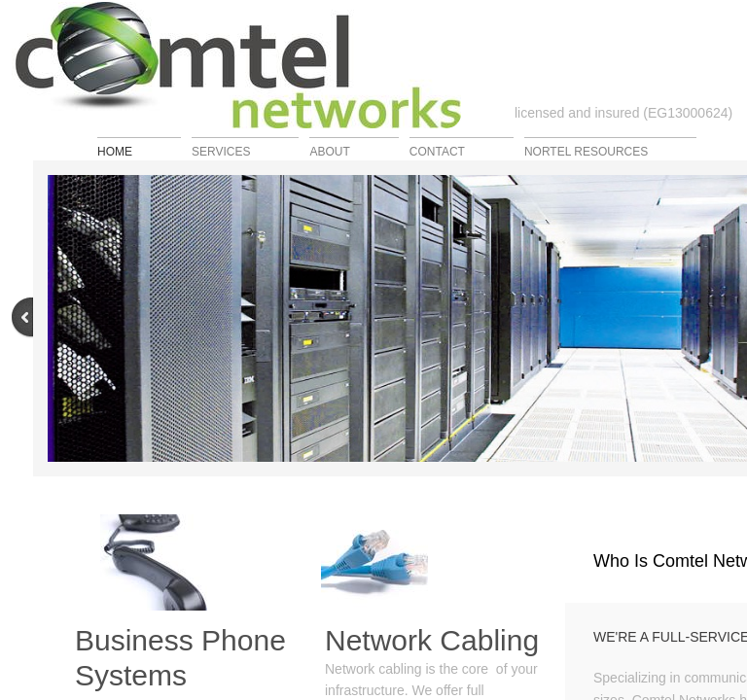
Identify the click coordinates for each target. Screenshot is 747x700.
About (329, 151)
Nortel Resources (586, 151)
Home (115, 151)
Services (221, 151)
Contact (437, 151)
